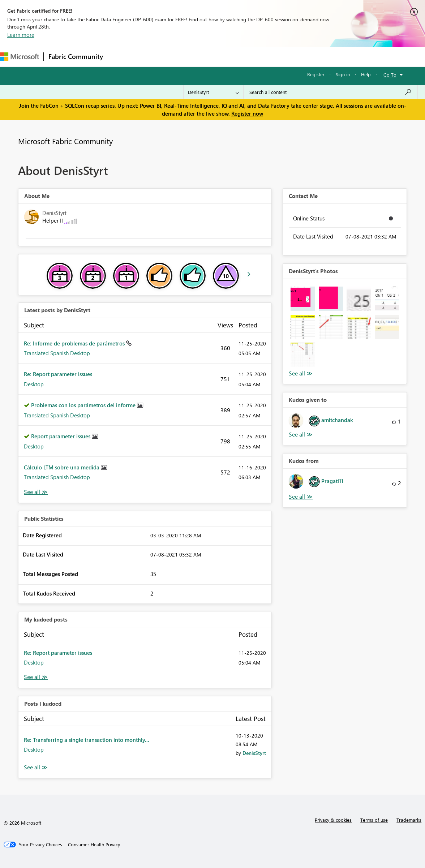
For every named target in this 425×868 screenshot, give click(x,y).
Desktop (34, 384)
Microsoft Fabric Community (65, 141)
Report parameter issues (61, 436)
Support (304, 57)
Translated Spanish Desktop (57, 353)
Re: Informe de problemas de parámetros (75, 343)
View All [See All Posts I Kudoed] (36, 767)
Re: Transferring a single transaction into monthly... (87, 740)
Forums (119, 57)
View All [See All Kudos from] (301, 497)
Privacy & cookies (333, 820)
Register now (247, 113)
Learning (273, 57)
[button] (303, 299)
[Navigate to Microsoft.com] (20, 57)
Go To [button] (390, 75)
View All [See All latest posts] (36, 492)
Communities (213, 57)
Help (366, 74)
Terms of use (374, 820)
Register (316, 74)
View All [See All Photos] (301, 373)
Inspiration (151, 57)
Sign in (343, 74)
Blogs (245, 57)
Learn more (21, 35)
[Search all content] (330, 92)
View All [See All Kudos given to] (301, 435)
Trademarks (409, 820)
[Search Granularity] (213, 92)
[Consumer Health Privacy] (94, 845)
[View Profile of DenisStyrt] (254, 753)
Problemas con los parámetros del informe (84, 405)
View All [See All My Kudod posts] (36, 677)
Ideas (181, 57)
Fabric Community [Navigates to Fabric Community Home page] (76, 56)
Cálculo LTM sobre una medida (62, 467)
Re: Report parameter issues (58, 374)
